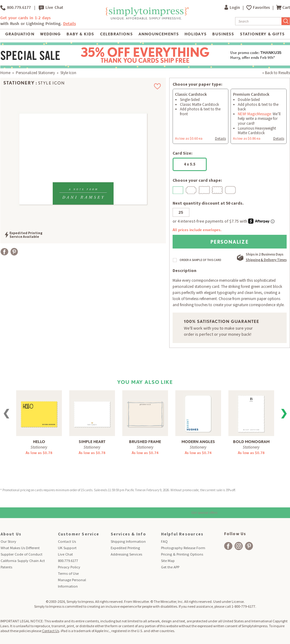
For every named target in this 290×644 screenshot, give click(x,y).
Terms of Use (68, 573)
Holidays (195, 34)
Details (70, 24)
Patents (6, 567)
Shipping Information (128, 541)
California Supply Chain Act (23, 561)
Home (5, 73)
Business (223, 34)
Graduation (20, 34)
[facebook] (228, 546)
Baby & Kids (80, 34)
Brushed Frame (145, 442)
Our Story (8, 541)
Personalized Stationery (35, 73)
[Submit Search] (286, 21)
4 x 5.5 (190, 164)
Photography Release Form (183, 548)
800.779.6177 (16, 8)
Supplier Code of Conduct (21, 554)
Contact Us (67, 541)
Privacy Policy (69, 567)
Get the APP (170, 567)
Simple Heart (92, 442)
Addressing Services (126, 554)
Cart (283, 7)
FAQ (164, 541)
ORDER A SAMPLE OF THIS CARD (200, 260)
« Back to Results (276, 73)
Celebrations (116, 34)
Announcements (159, 34)
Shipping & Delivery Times (266, 260)
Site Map (168, 561)
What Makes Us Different (20, 548)
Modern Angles (198, 442)
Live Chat (51, 8)
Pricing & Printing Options (182, 554)
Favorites (262, 7)
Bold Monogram (251, 442)
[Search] (258, 21)
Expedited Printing (125, 548)
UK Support (67, 548)
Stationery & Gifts (262, 34)
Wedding (50, 34)
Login (233, 7)
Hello (39, 442)
